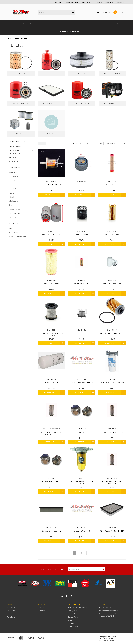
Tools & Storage (118, 24)
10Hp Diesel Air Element (82, 531)
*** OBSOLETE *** (82, 333)
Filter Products (17, 142)
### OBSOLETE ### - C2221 (51, 234)
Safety (106, 24)
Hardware (69, 24)
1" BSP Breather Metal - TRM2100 (82, 383)
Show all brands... (15, 161)
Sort (100, 143)
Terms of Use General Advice (78, 608)
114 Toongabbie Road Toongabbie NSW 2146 (107, 615)
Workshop (75, 31)
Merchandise (59, 2)
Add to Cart (49, 195)
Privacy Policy (73, 611)
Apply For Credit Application (18, 237)
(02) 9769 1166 (105, 608)
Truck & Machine (61, 31)
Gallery (40, 614)
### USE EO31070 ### (112, 234)
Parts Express (13, 233)
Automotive (13, 24)
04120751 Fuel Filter (51, 383)
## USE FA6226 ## (112, 185)
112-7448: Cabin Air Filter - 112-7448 (112, 531)
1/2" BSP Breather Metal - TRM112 (112, 432)
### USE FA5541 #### (51, 284)
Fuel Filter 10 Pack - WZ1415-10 (51, 185)
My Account (103, 12)
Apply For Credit (88, 2)
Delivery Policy (73, 626)
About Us (99, 2)
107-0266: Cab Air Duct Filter (51, 531)
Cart (119, 12)
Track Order (11, 611)
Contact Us (120, 2)
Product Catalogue (73, 2)
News (11, 228)
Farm (48, 24)
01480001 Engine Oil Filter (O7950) (112, 333)
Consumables (26, 24)
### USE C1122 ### (82, 234)
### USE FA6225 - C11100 (82, 284)
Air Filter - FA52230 (82, 185)
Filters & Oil (58, 24)
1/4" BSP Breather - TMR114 (51, 481)
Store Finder (110, 2)
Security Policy (73, 617)
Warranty (71, 620)
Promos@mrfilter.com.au (108, 611)
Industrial (81, 24)
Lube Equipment (94, 24)
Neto (112, 640)
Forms (9, 614)
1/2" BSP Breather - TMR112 (82, 432)
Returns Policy (73, 614)
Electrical (39, 24)
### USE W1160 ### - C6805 (112, 284)
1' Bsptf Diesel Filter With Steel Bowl (112, 383)
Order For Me (110, 195)
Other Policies (73, 623)
